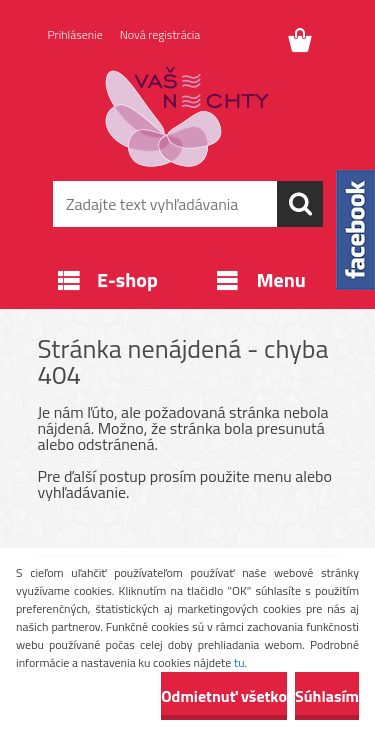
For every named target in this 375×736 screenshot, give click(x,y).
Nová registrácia (160, 34)
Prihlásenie (75, 34)
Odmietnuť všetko (224, 696)
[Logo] (187, 117)
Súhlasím (327, 696)
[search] (300, 204)
